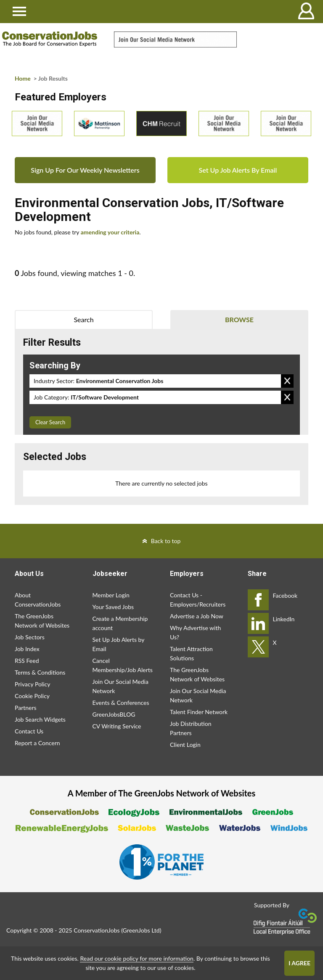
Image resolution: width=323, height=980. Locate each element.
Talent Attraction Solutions (191, 653)
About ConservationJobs (38, 600)
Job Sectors (30, 637)
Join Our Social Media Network (120, 686)
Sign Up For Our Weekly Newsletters (85, 170)
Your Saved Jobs (113, 607)
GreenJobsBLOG (114, 714)
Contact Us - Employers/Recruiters (198, 600)
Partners (26, 708)
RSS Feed (27, 661)
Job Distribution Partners (191, 728)
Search (83, 319)
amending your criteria (110, 232)
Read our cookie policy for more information (136, 958)
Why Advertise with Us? (195, 632)
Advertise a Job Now (197, 616)
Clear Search (50, 422)
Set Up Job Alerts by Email (119, 644)
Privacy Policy (32, 684)
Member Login (111, 595)
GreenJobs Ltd (141, 930)
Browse (239, 319)
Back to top (166, 541)
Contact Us (29, 731)
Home (23, 78)
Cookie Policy (32, 696)
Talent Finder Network (199, 712)
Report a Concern (37, 743)
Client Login (185, 745)
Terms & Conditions (40, 672)
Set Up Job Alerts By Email (238, 170)
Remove (287, 381)
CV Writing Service (117, 726)
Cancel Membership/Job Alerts (123, 665)
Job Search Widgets (40, 719)
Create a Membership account (120, 623)
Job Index (27, 649)
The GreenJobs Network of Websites (42, 621)
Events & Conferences (121, 703)
